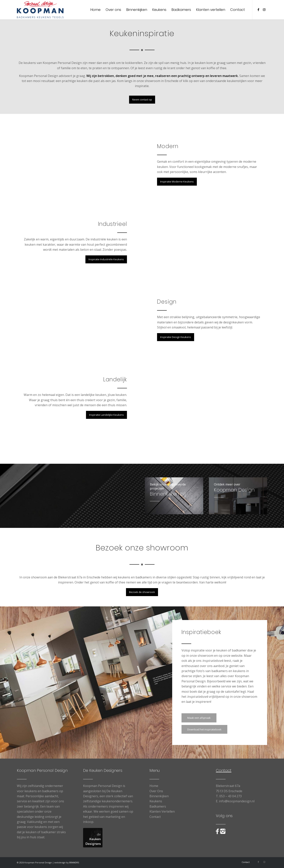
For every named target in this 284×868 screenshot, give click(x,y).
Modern (168, 146)
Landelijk (115, 379)
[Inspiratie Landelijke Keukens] (106, 415)
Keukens (156, 801)
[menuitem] (95, 10)
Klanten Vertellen (162, 811)
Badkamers (158, 806)
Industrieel (112, 224)
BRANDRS (74, 862)
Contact (155, 817)
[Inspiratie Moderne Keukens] (177, 182)
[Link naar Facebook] (258, 10)
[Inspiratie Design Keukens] (176, 337)
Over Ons (156, 791)
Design (167, 302)
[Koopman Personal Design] (40, 10)
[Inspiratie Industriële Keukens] (106, 259)
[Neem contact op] (142, 100)
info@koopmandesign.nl (237, 801)
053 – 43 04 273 (231, 796)
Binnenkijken (159, 796)
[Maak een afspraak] (199, 718)
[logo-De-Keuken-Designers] (93, 838)
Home (154, 786)
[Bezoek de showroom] (142, 592)
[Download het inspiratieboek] (204, 729)
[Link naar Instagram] (264, 10)
